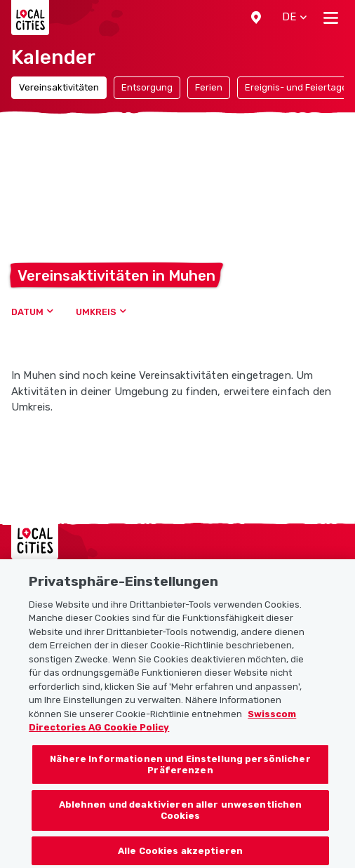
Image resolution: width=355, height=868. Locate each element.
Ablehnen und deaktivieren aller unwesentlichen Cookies (181, 820)
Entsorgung (147, 87)
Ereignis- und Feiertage (296, 87)
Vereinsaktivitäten (59, 87)
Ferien (209, 87)
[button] (256, 18)
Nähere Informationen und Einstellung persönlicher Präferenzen (180, 774)
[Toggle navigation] (331, 18)
